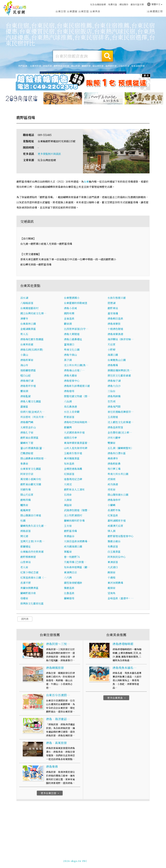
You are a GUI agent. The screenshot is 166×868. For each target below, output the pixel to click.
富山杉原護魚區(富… (33, 448)
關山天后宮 (27, 495)
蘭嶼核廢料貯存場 (74, 521)
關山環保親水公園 (118, 495)
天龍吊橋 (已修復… (75, 562)
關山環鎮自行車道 (31, 515)
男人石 (24, 334)
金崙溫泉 (69, 318)
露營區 (24, 407)
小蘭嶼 (111, 505)
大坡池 (68, 484)
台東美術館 (27, 344)
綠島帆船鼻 (114, 464)
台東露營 (72, 11)
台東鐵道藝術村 (29, 308)
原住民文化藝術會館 (119, 375)
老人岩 (24, 567)
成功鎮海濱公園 (73, 546)
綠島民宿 (47, 66)
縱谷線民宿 (98, 66)
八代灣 (68, 577)
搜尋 (107, 56)
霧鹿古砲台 (114, 541)
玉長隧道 (113, 417)
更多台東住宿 (50, 793)
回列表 (25, 619)
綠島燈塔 (69, 391)
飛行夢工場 (114, 469)
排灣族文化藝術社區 (32, 603)
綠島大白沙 (114, 386)
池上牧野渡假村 (73, 515)
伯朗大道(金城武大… (33, 412)
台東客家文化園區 (31, 469)
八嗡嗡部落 (27, 303)
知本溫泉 (69, 464)
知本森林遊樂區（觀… (77, 567)
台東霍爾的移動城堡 (76, 303)
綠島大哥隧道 (72, 334)
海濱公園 (113, 355)
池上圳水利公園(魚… (76, 365)
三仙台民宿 (124, 66)
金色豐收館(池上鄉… (120, 432)
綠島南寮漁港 (115, 334)
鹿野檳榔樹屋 (28, 557)
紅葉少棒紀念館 (29, 572)
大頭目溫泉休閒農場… (77, 541)
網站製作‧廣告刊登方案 (132, 4)
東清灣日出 (70, 572)
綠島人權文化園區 (31, 401)
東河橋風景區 (72, 458)
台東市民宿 (35, 66)
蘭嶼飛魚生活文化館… (33, 526)
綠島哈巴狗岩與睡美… (77, 422)
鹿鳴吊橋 (26, 500)
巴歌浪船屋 (27, 453)
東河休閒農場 (115, 583)
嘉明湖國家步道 (117, 521)
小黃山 (24, 355)
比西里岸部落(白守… (76, 329)
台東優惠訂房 (155, 11)
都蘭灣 (68, 427)
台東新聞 (118, 12)
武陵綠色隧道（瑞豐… (77, 510)
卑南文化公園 (72, 350)
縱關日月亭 (70, 438)
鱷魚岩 (24, 505)
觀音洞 (68, 324)
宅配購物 (141, 13)
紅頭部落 (69, 474)
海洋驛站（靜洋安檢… (121, 339)
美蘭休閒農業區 (29, 588)
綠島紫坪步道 (28, 386)
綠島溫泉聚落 (115, 427)
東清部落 (113, 562)
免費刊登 (113, 4)
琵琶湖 (111, 303)
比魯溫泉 (69, 593)
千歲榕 (111, 577)
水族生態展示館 (117, 298)
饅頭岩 (111, 572)
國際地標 (69, 313)
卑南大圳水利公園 (118, 474)
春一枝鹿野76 (72, 557)
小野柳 (111, 350)
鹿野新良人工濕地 (74, 489)
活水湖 (24, 298)
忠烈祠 (111, 401)
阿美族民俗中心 (117, 557)
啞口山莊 (26, 375)
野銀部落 (69, 417)
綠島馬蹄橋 (114, 396)
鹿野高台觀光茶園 (31, 484)
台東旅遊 (84, 11)
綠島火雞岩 (70, 375)
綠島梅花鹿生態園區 (32, 339)
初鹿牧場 (26, 489)
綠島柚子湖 (114, 381)
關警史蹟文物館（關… (77, 396)
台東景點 (129, 12)
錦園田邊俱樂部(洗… (120, 370)
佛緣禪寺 (113, 458)
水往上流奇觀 (72, 412)
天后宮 (111, 344)
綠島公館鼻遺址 (73, 339)
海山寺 (24, 365)
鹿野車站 (113, 308)
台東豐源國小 (72, 298)
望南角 (111, 593)
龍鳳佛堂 (26, 510)
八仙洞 (68, 401)
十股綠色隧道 (115, 329)
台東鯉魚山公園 (117, 360)
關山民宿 (75, 66)
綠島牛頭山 (70, 355)
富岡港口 (69, 344)
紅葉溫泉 (113, 515)
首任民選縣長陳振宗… (121, 412)
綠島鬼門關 (114, 407)
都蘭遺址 (26, 546)
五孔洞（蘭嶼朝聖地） (121, 448)
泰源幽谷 (69, 536)
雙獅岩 (111, 443)
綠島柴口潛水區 (117, 453)
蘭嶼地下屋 (27, 443)
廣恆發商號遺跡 (73, 583)
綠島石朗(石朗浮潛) (32, 350)
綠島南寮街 (114, 324)
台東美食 (95, 11)
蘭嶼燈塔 (69, 598)
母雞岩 (24, 598)
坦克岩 (111, 489)
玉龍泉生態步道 (73, 453)
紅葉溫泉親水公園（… (33, 577)
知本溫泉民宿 (138, 66)
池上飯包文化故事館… (121, 422)
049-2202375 (79, 860)
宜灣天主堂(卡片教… (33, 541)
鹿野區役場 (70, 531)
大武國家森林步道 (74, 432)
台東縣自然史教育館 (32, 552)
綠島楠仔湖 (27, 381)
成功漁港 (113, 484)
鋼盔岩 (68, 505)
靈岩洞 (24, 391)
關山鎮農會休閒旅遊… (33, 458)
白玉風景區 (114, 552)
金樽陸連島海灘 (73, 469)
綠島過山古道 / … (74, 370)
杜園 (23, 521)
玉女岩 (68, 526)
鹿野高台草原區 (29, 438)
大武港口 (113, 567)
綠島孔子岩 (27, 432)
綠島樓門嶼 (27, 422)
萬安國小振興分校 (31, 479)
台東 (86, 182)
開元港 (24, 536)
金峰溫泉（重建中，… (121, 598)
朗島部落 (26, 531)
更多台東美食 (117, 698)
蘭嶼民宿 (86, 66)
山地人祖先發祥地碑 (76, 448)
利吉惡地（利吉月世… (33, 417)
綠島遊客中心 (72, 381)
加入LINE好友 (97, 860)
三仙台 (111, 391)
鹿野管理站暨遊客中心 (121, 536)
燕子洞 (68, 360)
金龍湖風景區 (28, 329)
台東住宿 (61, 11)
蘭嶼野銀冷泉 (28, 593)
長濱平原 (26, 583)
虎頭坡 (111, 479)
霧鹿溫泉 (69, 588)
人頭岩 (68, 500)
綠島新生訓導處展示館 (77, 386)
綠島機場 (113, 365)
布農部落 (113, 546)
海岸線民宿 (111, 66)
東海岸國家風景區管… (77, 443)
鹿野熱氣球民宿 (61, 66)
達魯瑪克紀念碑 (73, 479)
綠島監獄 (26, 396)
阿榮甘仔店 (27, 474)
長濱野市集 (114, 510)
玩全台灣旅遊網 (98, 4)
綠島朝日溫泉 (115, 318)
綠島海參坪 (114, 500)
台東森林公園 (28, 324)
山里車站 (26, 562)
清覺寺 (24, 318)
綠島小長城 (70, 308)
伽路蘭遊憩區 (28, 370)
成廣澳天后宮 (115, 526)
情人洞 (111, 531)
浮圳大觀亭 (114, 438)
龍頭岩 (111, 588)
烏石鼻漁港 (70, 407)
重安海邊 (113, 313)
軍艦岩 (68, 552)
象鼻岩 (24, 464)
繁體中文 (155, 4)
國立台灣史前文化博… (33, 313)
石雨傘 (68, 495)
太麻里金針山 (28, 427)
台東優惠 (106, 12)
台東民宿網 (15, 8)
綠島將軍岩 (27, 360)
